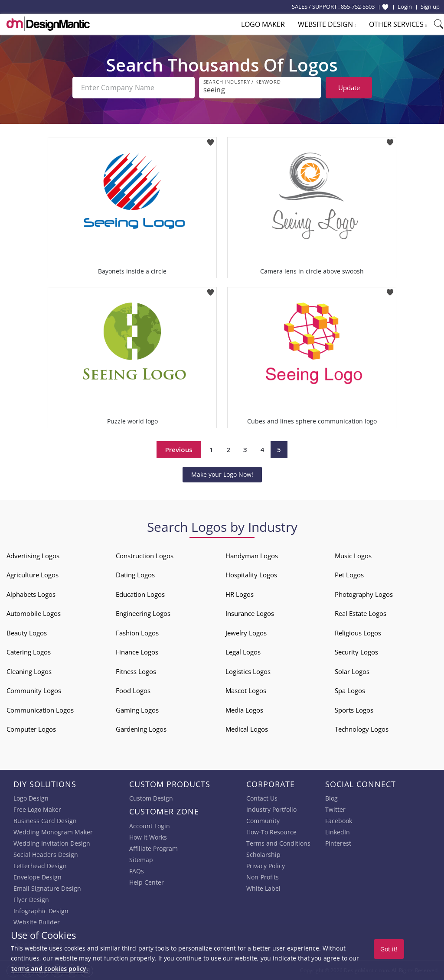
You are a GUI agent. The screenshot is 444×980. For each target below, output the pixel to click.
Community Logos (34, 690)
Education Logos (140, 594)
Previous (179, 449)
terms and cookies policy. (49, 969)
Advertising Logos (33, 556)
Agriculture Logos (33, 575)
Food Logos (133, 690)
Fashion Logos (137, 633)
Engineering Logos (143, 613)
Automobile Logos (34, 613)
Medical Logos (247, 729)
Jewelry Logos (246, 633)
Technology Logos (362, 729)
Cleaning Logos (29, 671)
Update (349, 88)
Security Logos (356, 652)
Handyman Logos (252, 556)
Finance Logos (137, 652)
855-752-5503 (358, 7)
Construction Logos (145, 556)
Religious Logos (358, 633)
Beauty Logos (27, 633)
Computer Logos (31, 729)
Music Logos (353, 556)
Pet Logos (349, 575)
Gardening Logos (141, 729)
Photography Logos (364, 594)
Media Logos (244, 710)
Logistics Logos (248, 671)
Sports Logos (354, 710)
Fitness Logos (136, 671)
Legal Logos (243, 652)
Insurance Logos (250, 613)
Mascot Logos (246, 690)
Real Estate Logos (361, 613)
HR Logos (240, 594)
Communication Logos (40, 710)
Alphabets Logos (31, 594)
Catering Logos (29, 652)
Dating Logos (135, 575)
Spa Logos (350, 690)
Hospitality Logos (251, 575)
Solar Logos (352, 671)
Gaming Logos (137, 710)
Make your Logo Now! (222, 474)
